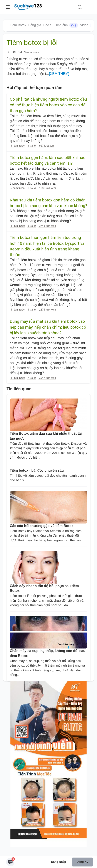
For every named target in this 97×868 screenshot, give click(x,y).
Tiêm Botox (18, 25)
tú (8, 52)
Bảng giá (35, 25)
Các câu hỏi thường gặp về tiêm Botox (42, 526)
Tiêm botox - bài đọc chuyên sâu (37, 470)
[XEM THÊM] (59, 74)
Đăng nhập (59, 862)
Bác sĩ (48, 25)
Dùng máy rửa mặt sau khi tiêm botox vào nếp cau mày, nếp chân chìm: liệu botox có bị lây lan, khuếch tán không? (48, 327)
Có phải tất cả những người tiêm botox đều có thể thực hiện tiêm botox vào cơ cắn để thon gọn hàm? (48, 105)
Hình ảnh (66, 25)
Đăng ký (82, 862)
